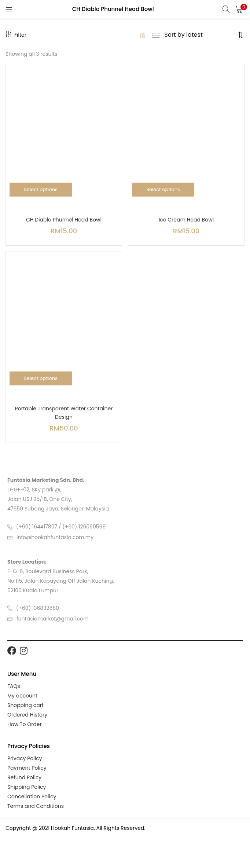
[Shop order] (200, 35)
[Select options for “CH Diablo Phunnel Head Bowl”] (41, 190)
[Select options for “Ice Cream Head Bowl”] (163, 190)
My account (22, 696)
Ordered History (27, 715)
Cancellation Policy (32, 796)
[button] (239, 9)
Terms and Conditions (36, 806)
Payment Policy (27, 768)
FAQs (14, 686)
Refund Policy (24, 777)
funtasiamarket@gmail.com (53, 619)
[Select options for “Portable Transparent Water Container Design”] (41, 378)
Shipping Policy (27, 787)
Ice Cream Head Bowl (186, 220)
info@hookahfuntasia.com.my (55, 537)
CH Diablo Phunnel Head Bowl (64, 220)
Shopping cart (25, 705)
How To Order (25, 724)
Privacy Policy (25, 758)
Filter (16, 35)
